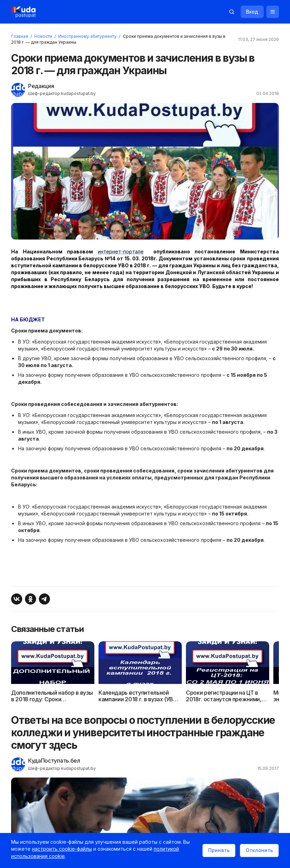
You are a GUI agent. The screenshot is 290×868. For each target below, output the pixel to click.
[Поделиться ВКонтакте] (19, 613)
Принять (216, 852)
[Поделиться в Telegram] (47, 613)
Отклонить (257, 852)
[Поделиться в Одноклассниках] (33, 613)
